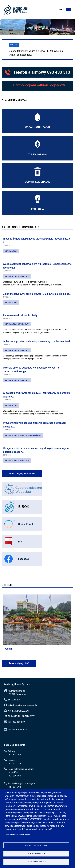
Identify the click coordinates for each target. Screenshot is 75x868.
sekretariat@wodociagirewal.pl (23, 705)
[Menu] (65, 9)
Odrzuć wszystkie (36, 853)
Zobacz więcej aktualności (22, 474)
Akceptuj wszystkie (36, 862)
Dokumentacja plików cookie (18, 835)
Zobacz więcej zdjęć (19, 663)
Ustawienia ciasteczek (36, 845)
